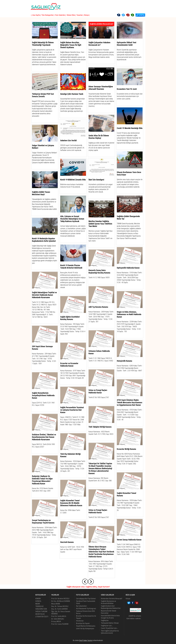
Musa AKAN (56, 604)
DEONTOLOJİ (40, 614)
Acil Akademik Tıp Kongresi (86, 609)
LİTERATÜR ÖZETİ (42, 617)
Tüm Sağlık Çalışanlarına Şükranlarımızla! (110, 632)
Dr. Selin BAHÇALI (58, 619)
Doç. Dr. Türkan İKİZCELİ (60, 606)
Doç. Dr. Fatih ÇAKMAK (59, 609)
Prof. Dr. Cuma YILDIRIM (60, 624)
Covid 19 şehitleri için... (109, 628)
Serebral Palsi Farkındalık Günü (86, 602)
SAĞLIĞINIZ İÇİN (41, 609)
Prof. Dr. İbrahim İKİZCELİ (60, 599)
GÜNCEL (38, 601)
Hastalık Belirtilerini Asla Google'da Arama (110, 617)
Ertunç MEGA (56, 621)
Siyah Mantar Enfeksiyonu (86, 626)
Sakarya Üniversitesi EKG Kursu (86, 612)
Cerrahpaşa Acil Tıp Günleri (86, 599)
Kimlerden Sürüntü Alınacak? (112, 599)
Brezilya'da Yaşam (83, 623)
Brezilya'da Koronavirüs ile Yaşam (86, 617)
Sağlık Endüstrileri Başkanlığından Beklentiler (111, 607)
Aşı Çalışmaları (81, 606)
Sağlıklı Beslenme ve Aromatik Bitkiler (108, 602)
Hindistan (80, 621)
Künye (128, 599)
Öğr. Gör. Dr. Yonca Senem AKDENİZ (61, 613)
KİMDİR (38, 599)
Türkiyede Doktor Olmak (110, 623)
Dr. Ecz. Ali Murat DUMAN (61, 601)
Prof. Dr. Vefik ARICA (59, 616)
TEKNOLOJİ (39, 606)
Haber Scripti (84, 643)
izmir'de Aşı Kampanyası (85, 628)
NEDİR (38, 604)
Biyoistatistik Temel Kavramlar (108, 612)
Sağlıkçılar (105, 620)
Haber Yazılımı (91, 643)
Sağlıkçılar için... (107, 626)
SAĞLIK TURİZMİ (41, 611)
